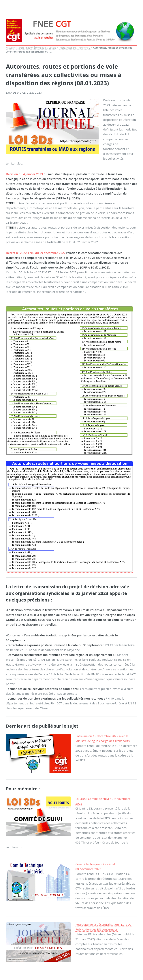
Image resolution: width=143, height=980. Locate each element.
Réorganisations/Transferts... (75, 48)
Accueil (10, 48)
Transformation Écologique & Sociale (36, 48)
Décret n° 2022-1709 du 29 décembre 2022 (36, 253)
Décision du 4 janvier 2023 (24, 174)
